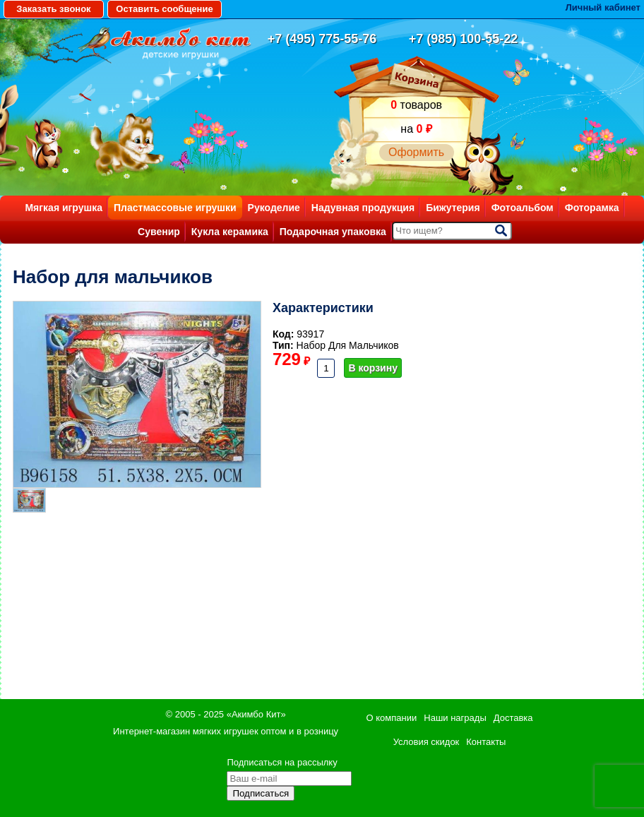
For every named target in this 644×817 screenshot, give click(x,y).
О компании (392, 718)
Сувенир (159, 232)
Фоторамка (592, 208)
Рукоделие (274, 208)
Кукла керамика (230, 232)
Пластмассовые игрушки (175, 208)
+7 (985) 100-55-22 (464, 39)
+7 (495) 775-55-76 (322, 39)
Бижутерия (453, 208)
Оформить (416, 152)
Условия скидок (427, 742)
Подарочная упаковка (333, 232)
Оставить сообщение (164, 9)
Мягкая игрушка (64, 208)
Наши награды (455, 718)
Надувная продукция (363, 208)
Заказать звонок (53, 9)
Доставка (513, 718)
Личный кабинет (603, 7)
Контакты (486, 742)
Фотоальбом (523, 208)
